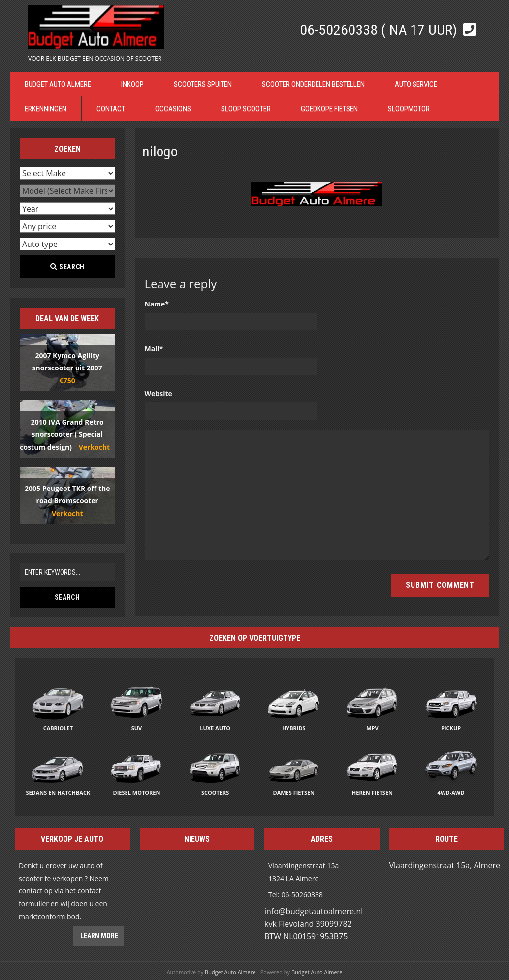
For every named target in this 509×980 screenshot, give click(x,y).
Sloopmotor (409, 109)
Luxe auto (215, 728)
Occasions (173, 109)
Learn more (98, 936)
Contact (111, 109)
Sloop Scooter (246, 109)
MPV (372, 728)
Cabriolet (58, 728)
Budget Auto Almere (58, 84)
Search (67, 267)
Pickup (451, 728)
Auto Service (416, 84)
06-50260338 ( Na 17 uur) (380, 30)
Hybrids (294, 728)
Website (159, 393)
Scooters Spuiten (203, 84)
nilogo (160, 151)
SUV (137, 728)
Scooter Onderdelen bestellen (313, 84)
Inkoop (132, 84)
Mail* (154, 349)
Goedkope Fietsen (329, 109)
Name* (157, 304)
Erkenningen (46, 109)
